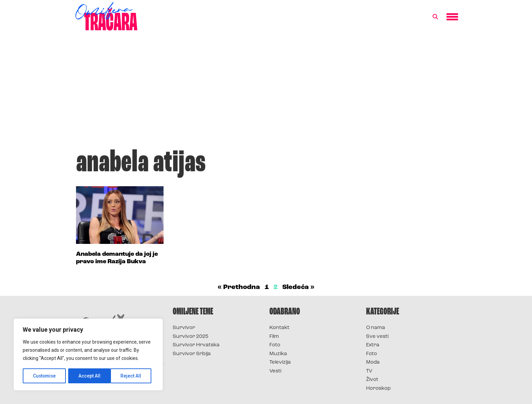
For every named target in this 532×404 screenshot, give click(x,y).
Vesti (275, 371)
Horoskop (378, 389)
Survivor (184, 328)
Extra (373, 345)
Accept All (133, 376)
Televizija (280, 362)
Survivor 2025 (191, 337)
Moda (373, 362)
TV (369, 371)
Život (372, 380)
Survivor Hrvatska (196, 345)
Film (274, 337)
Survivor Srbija (192, 354)
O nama (376, 328)
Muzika (278, 354)
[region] (88, 355)
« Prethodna (239, 287)
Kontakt (279, 328)
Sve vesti (377, 337)
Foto (275, 345)
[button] (435, 17)
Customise (45, 376)
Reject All (89, 376)
